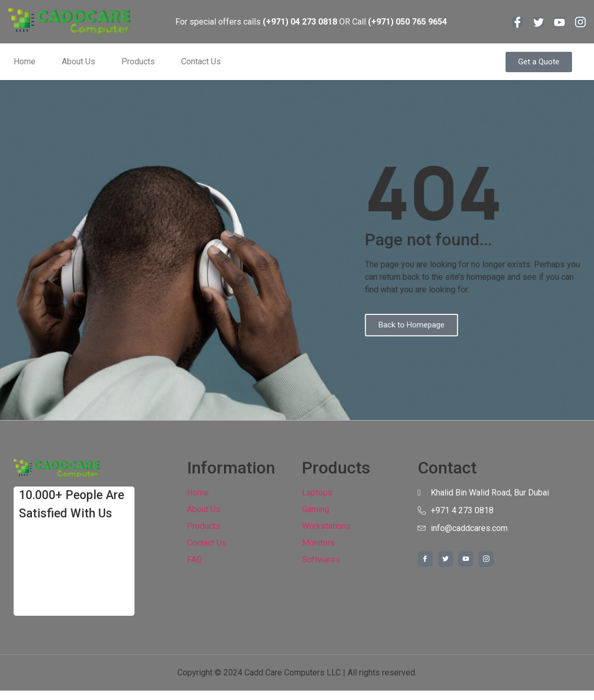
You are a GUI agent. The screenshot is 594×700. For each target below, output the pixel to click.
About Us (79, 61)
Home (25, 61)
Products (138, 61)
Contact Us (201, 61)
